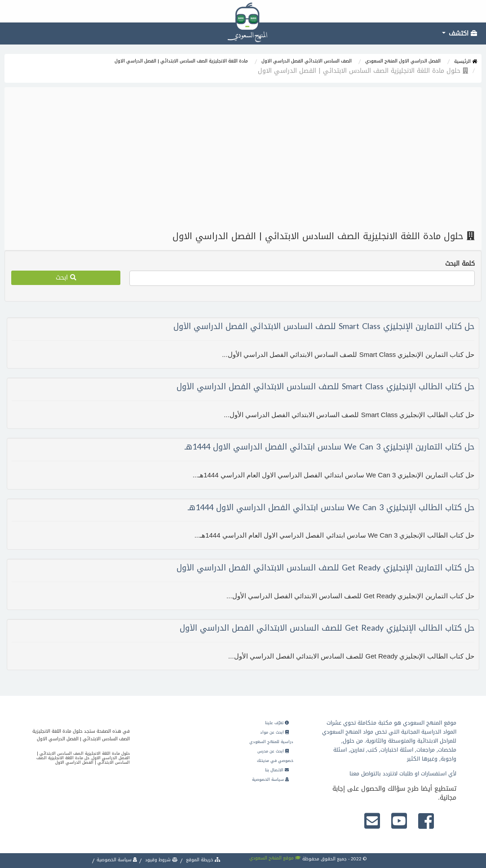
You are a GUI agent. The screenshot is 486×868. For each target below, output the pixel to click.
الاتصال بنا (277, 770)
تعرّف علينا (277, 723)
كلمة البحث (460, 264)
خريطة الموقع (203, 860)
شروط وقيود (161, 860)
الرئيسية (466, 61)
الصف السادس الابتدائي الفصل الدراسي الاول (307, 61)
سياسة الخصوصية (270, 779)
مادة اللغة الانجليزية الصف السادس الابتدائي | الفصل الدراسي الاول (181, 61)
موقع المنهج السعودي (275, 858)
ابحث (66, 278)
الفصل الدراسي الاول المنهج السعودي (403, 61)
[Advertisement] (243, 159)
